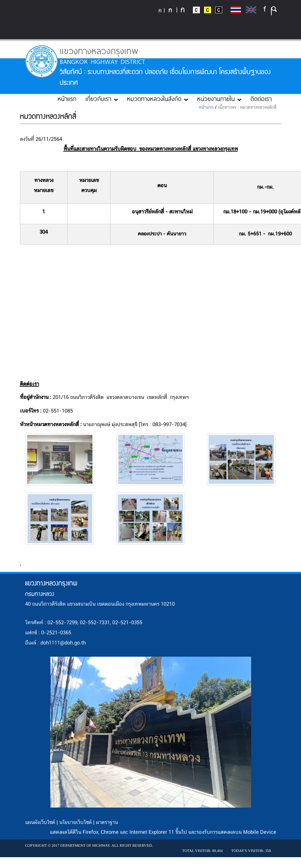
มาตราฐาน (107, 823)
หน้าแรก (67, 99)
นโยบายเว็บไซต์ (76, 823)
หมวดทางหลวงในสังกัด (157, 99)
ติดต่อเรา (261, 99)
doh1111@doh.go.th (63, 643)
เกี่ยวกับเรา (102, 99)
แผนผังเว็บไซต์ (40, 823)
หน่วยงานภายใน (219, 99)
